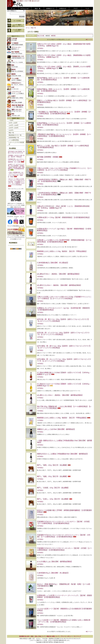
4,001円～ (11, 130)
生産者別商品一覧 (14, 138)
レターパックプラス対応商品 (16, 143)
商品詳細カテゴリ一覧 (15, 135)
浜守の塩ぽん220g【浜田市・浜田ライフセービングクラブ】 (16, 152)
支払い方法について (40, 636)
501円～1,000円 (13, 123)
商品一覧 (11, 133)
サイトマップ (77, 636)
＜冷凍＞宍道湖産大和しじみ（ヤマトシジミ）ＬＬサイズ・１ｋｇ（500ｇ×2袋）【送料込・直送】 (16, 175)
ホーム (28, 28)
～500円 (11, 120)
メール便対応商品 (14, 140)
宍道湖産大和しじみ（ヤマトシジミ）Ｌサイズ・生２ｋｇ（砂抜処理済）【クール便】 (16, 161)
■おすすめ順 (41, 36)
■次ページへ (89, 39)
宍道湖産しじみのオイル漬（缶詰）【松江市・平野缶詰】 (16, 156)
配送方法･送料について (53, 636)
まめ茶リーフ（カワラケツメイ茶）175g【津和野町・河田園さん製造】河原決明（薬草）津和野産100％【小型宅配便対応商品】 (16, 167)
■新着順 (53, 36)
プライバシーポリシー (66, 636)
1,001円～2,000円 (13, 125)
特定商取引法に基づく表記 (26, 636)
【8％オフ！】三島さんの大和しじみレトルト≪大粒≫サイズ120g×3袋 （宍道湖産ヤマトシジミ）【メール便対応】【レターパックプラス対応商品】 (16, 182)
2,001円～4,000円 (13, 128)
